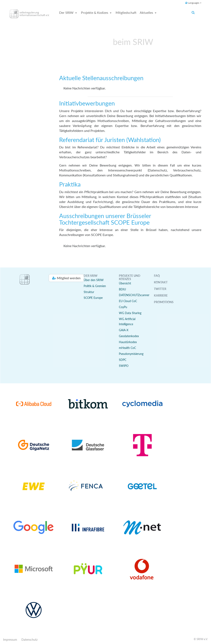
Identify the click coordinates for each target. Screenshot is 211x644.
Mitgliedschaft (126, 12)
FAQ (157, 276)
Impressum (10, 640)
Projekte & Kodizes (95, 12)
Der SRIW (67, 12)
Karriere (161, 295)
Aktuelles (147, 12)
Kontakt (161, 282)
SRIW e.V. (202, 639)
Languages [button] (192, 3)
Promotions (164, 302)
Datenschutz (29, 640)
